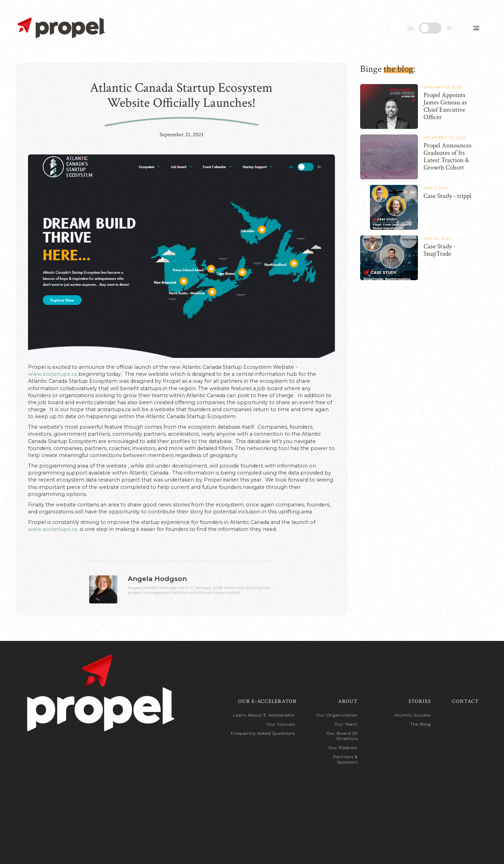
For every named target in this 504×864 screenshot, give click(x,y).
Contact (465, 701)
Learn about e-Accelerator (264, 715)
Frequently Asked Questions (263, 733)
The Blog (421, 724)
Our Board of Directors (342, 736)
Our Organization (337, 715)
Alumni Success (413, 715)
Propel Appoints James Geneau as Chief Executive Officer (445, 106)
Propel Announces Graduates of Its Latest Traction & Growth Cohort (447, 157)
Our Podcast (343, 748)
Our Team (346, 724)
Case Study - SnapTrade (440, 250)
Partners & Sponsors (345, 759)
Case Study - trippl (447, 196)
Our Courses (281, 724)
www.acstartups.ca (52, 374)
